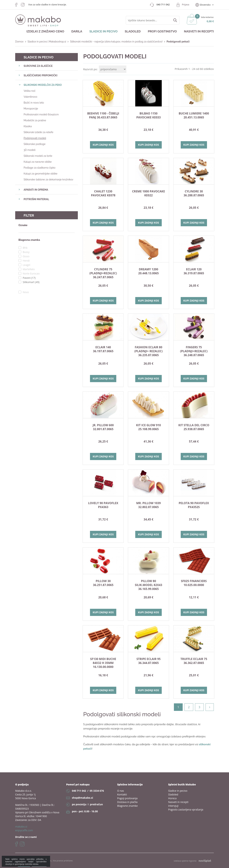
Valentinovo (30, 97)
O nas (121, 791)
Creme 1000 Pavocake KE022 (148, 193)
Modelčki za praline (35, 120)
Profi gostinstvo (162, 31)
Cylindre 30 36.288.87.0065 (194, 193)
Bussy (26, 252)
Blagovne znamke (127, 806)
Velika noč (30, 91)
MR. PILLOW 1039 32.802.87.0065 (149, 505)
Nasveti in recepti (199, 31)
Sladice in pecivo (103, 31)
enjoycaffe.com (24, 830)
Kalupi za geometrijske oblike (41, 174)
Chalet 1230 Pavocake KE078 (103, 193)
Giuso (26, 256)
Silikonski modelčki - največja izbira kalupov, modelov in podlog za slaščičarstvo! (116, 42)
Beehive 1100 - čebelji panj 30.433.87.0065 (103, 115)
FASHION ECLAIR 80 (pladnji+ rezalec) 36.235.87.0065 (148, 351)
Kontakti (122, 794)
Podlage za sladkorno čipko (40, 168)
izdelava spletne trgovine (192, 861)
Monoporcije (31, 109)
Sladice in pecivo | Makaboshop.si (47, 42)
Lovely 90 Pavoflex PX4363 (103, 505)
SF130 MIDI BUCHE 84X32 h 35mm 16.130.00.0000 (103, 663)
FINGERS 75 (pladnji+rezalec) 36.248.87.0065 (194, 351)
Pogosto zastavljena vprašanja (186, 810)
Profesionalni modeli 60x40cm (41, 114)
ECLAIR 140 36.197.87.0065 (103, 349)
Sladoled (133, 31)
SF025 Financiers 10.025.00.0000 (194, 583)
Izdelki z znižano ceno (45, 31)
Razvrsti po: (90, 69)
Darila (77, 31)
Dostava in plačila (127, 802)
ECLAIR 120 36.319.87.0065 (194, 271)
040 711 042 (79, 791)
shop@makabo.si (82, 798)
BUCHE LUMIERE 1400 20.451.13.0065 (194, 115)
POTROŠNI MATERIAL (36, 199)
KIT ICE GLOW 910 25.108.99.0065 (148, 427)
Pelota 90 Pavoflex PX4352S (194, 505)
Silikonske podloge (35, 144)
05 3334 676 (97, 791)
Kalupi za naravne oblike (38, 162)
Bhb (25, 248)
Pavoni (29, 278)
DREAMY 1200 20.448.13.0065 (148, 271)
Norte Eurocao (31, 273)
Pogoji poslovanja (127, 798)
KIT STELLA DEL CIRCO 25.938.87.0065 (194, 427)
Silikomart (31, 282)
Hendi (26, 261)
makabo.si (21, 827)
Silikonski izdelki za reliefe (38, 132)
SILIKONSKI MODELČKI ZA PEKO (43, 85)
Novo (26, 292)
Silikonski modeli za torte (38, 156)
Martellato (29, 269)
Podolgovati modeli (35, 138)
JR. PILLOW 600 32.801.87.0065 (103, 427)
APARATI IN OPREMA (36, 190)
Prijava (186, 4)
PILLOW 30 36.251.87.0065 (103, 583)
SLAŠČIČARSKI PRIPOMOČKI (41, 75)
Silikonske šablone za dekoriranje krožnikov (48, 180)
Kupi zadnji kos (103, 145)
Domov (19, 42)
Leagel (26, 265)
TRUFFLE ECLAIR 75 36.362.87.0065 (194, 661)
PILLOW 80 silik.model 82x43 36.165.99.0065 (149, 585)
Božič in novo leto (34, 103)
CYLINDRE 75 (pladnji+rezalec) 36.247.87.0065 (103, 273)
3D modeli (30, 150)
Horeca (172, 798)
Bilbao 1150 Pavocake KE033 (148, 115)
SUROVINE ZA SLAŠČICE (38, 66)
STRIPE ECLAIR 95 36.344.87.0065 (149, 661)
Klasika (28, 126)
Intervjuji (173, 806)
